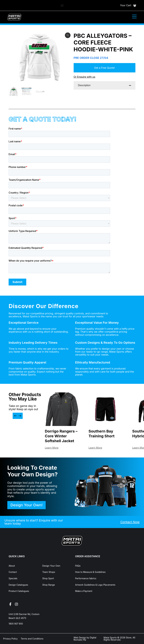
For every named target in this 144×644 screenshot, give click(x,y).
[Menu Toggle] (62, 5)
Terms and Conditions (32, 639)
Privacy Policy (10, 639)
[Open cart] (128, 5)
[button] (15, 416)
